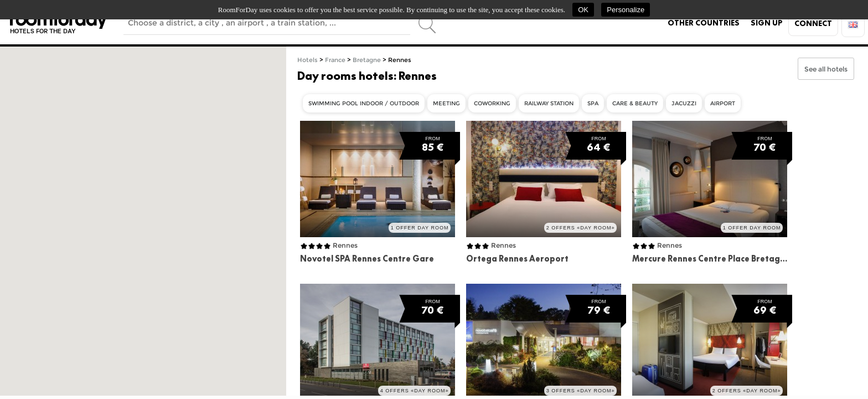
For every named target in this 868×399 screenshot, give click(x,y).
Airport (723, 103)
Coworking (492, 103)
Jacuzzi (684, 103)
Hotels (308, 60)
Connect (813, 23)
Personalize (626, 10)
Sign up (767, 23)
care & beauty (635, 103)
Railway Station (549, 103)
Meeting (446, 103)
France (335, 60)
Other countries (704, 23)
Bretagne (367, 60)
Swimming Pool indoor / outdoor (364, 103)
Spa (593, 103)
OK (583, 10)
